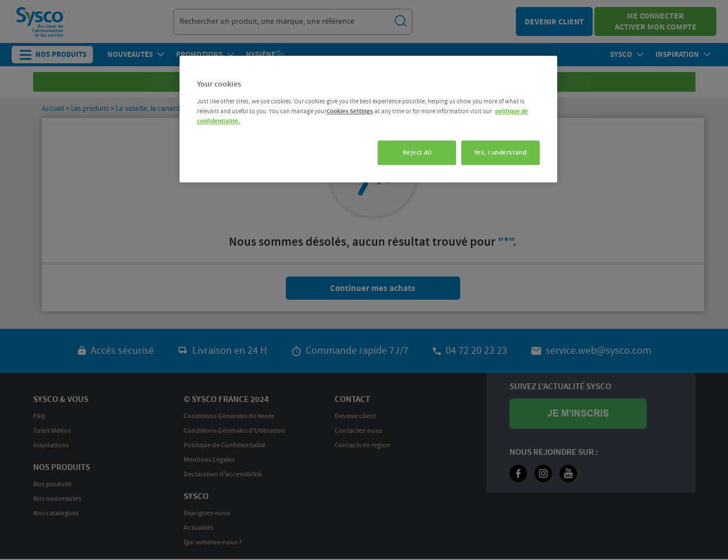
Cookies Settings (350, 111)
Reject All (413, 152)
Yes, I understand (501, 152)
